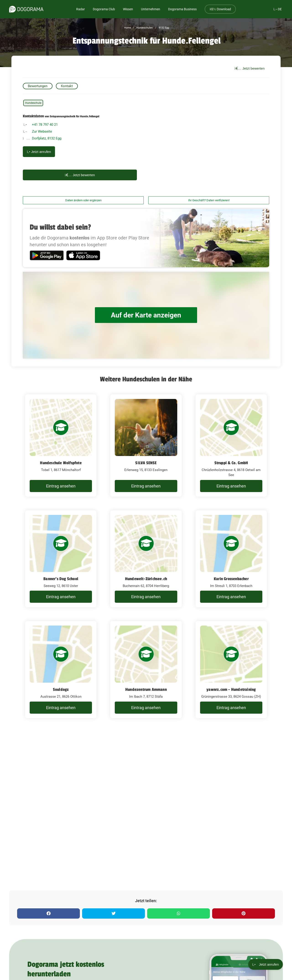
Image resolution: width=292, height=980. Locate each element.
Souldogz (61, 689)
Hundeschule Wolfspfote (61, 463)
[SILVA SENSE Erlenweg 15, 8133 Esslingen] (146, 445)
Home (128, 28)
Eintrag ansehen (61, 486)
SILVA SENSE (146, 463)
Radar (81, 9)
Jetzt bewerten (250, 68)
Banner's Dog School (61, 579)
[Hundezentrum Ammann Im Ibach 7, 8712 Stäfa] (146, 670)
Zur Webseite (42, 131)
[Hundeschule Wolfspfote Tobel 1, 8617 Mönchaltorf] (61, 445)
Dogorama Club (104, 9)
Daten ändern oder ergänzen (83, 200)
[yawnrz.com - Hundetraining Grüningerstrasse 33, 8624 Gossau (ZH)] (231, 670)
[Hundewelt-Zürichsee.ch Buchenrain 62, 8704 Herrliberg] (146, 559)
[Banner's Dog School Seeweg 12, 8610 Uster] (61, 559)
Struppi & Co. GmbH (231, 463)
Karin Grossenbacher (231, 579)
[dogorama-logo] (26, 9)
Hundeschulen (144, 28)
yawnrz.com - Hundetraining (231, 689)
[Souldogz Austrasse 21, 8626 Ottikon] (61, 670)
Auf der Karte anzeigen (146, 315)
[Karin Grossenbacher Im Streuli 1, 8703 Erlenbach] (231, 559)
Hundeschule (33, 103)
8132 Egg (164, 28)
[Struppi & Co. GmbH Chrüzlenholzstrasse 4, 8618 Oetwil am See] (231, 445)
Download (220, 9)
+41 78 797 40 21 (45, 125)
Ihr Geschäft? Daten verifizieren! (209, 200)
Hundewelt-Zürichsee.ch (146, 579)
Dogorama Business (182, 9)
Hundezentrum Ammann (146, 689)
